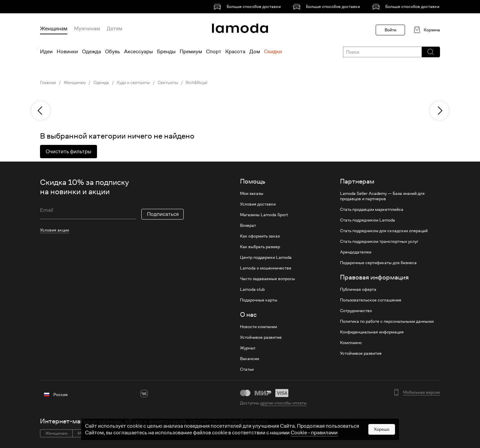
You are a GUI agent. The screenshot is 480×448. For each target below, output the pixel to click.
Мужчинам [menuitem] (87, 29)
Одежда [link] (101, 83)
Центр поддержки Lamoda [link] (266, 257)
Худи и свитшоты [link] (133, 83)
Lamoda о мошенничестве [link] (266, 268)
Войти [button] (390, 30)
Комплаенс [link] (351, 343)
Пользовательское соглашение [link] (371, 300)
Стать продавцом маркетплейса (372, 210)
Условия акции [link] (54, 230)
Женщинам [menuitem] (54, 29)
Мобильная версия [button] (421, 392)
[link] (248, 7)
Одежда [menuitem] (91, 52)
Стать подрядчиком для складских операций (384, 231)
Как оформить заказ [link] (260, 236)
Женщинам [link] (75, 83)
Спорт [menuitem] (214, 52)
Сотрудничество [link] (356, 311)
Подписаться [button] (163, 214)
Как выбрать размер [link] (260, 247)
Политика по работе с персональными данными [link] (387, 321)
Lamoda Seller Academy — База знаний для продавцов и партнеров (382, 196)
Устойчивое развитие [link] (261, 337)
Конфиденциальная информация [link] (372, 332)
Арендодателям (356, 252)
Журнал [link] (248, 348)
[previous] (41, 111)
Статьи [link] (247, 369)
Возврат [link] (248, 225)
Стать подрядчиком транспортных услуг (379, 241)
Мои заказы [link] (252, 194)
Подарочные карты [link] (259, 300)
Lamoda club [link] (252, 289)
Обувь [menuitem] (112, 52)
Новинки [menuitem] (67, 52)
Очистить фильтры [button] (68, 152)
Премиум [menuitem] (191, 52)
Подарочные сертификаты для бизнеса (378, 263)
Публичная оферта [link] (358, 289)
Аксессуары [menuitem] (138, 52)
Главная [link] (48, 83)
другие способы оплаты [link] (283, 403)
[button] (430, 52)
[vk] (144, 394)
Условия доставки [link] (258, 204)
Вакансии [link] (249, 359)
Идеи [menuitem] (46, 52)
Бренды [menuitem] (166, 52)
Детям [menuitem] (114, 29)
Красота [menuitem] (235, 52)
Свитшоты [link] (168, 83)
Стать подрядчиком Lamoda (367, 220)
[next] (439, 111)
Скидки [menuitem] (273, 52)
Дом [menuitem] (255, 52)
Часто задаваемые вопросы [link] (267, 279)
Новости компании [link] (258, 327)
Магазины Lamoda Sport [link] (264, 215)
